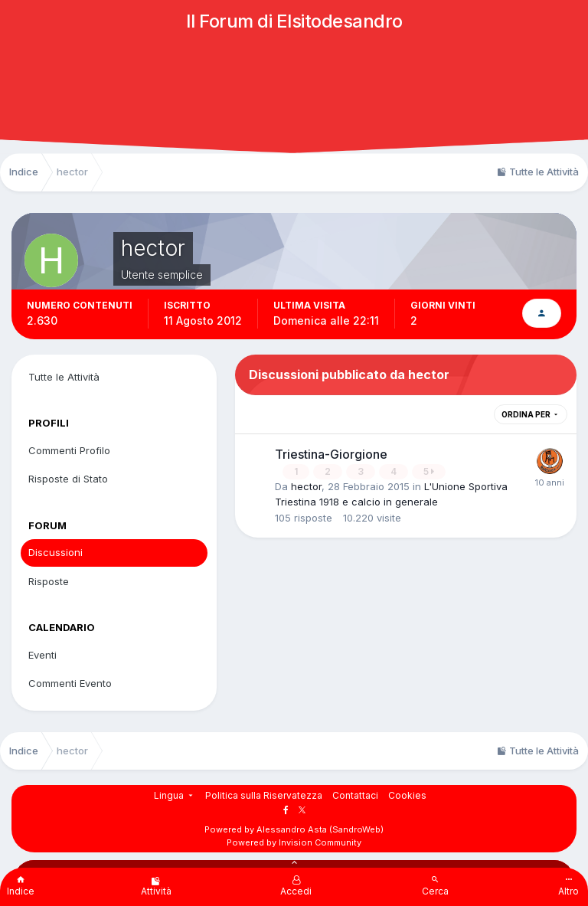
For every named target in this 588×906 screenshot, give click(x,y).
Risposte (49, 581)
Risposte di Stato (68, 479)
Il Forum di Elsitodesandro (294, 21)
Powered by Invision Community (294, 842)
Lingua (175, 795)
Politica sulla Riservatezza (264, 795)
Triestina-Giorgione (331, 454)
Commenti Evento (70, 683)
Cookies (407, 795)
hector (306, 486)
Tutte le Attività (64, 377)
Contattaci (355, 795)
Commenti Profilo (69, 450)
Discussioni (56, 552)
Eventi (42, 655)
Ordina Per (531, 414)
